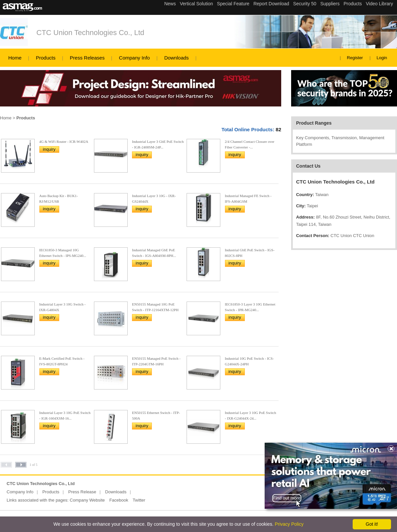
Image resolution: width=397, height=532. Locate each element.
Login (382, 58)
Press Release (82, 492)
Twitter (139, 500)
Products (45, 58)
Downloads (176, 58)
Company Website (87, 500)
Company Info (134, 58)
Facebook (119, 500)
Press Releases (87, 58)
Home (15, 58)
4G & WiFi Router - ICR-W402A (64, 142)
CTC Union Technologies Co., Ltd (90, 33)
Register (355, 58)
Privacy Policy (289, 524)
